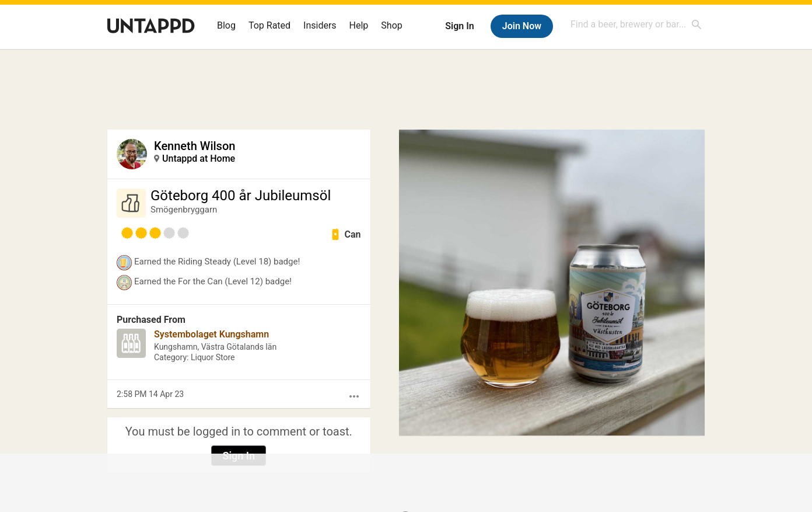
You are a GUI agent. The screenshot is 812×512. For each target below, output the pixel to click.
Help (359, 25)
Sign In (459, 26)
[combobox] (636, 24)
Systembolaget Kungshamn (211, 334)
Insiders (320, 25)
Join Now (522, 26)
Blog (226, 25)
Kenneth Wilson (195, 146)
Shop (391, 25)
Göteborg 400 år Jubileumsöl (241, 196)
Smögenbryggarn (184, 210)
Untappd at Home (199, 159)
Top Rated (269, 25)
